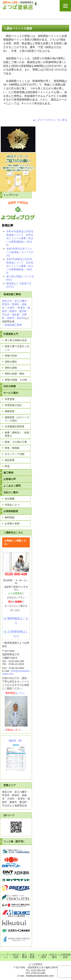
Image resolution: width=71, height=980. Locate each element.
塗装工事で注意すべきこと (17, 348)
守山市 (6, 315)
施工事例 (8, 473)
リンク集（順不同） (14, 841)
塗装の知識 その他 (16, 380)
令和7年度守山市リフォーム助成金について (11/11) (20, 252)
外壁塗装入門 (11, 334)
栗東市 (13, 311)
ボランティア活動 (15, 454)
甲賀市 (6, 304)
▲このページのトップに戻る (50, 120)
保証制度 (10, 460)
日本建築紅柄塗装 (15, 426)
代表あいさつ (12, 505)
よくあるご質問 (12, 486)
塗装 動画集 (12, 448)
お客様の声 (10, 479)
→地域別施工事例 (12, 325)
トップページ (11, 195)
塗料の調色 (11, 368)
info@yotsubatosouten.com (40, 976)
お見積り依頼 (12, 524)
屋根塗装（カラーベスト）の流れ (17, 419)
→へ (12, 730)
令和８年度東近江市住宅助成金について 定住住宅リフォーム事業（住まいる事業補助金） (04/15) (20, 238)
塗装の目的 (11, 356)
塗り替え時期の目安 (16, 340)
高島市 (11, 318)
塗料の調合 (11, 362)
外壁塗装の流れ (13, 405)
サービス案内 (11, 393)
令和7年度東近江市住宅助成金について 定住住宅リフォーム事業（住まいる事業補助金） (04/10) (20, 266)
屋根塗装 (10, 411)
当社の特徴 (10, 386)
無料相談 (10, 517)
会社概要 (10, 499)
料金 (7, 466)
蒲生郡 (16, 315)
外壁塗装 (10, 399)
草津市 (21, 308)
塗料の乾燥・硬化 (15, 374)
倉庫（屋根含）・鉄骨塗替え (17, 434)
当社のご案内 (11, 492)
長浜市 (21, 318)
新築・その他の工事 (16, 442)
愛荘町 (23, 311)
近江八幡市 (21, 301)
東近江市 (7, 301)
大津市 (11, 308)
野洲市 (16, 304)
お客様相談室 (11, 511)
